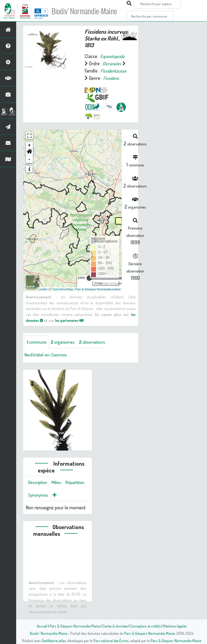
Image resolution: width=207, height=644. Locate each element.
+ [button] (30, 153)
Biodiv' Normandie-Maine (89, 11)
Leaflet (42, 296)
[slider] (89, 285)
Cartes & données (114, 626)
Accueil (39, 626)
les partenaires (73, 327)
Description (39, 490)
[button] (29, 160)
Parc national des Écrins (111, 640)
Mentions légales (177, 626)
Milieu (59, 490)
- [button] (30, 167)
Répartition (39, 503)
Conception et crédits (146, 626)
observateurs (98, 349)
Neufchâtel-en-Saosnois (48, 362)
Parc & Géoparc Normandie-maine (98, 296)
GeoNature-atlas (53, 640)
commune (38, 349)
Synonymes (65, 503)
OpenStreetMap (63, 296)
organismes (66, 349)
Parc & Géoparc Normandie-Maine (73, 626)
